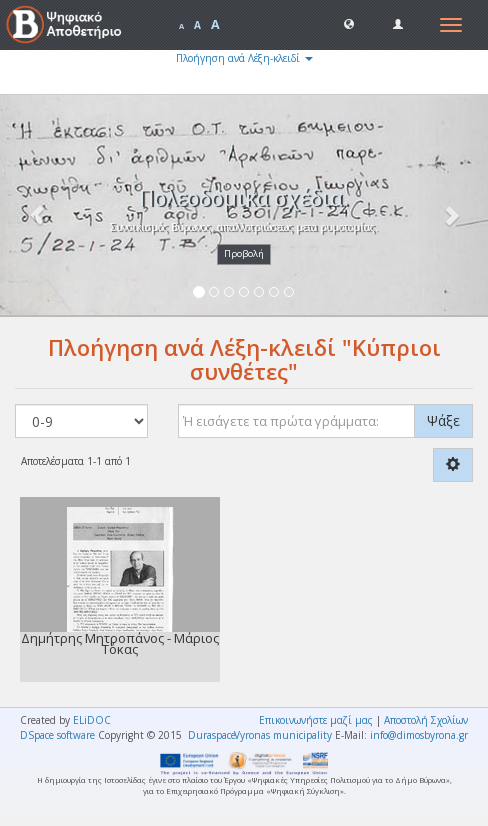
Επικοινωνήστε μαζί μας (316, 720)
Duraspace (212, 735)
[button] (349, 23)
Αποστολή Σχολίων (426, 720)
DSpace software (57, 735)
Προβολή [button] (244, 253)
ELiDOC (92, 720)
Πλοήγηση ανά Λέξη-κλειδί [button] (244, 58)
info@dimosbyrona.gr (419, 735)
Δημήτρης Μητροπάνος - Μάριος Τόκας (120, 643)
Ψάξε (443, 420)
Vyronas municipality (283, 735)
